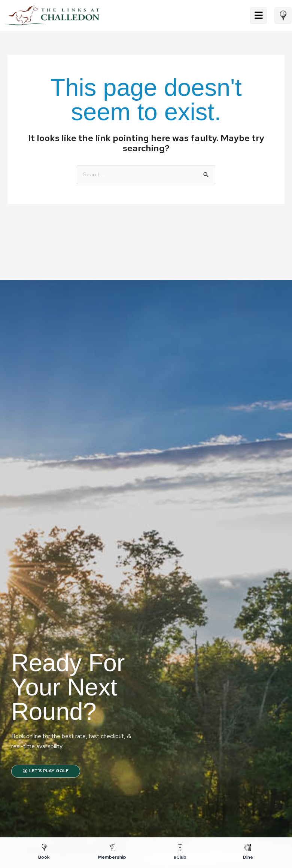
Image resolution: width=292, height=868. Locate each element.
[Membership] (112, 852)
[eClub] (180, 852)
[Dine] (248, 852)
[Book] (44, 852)
